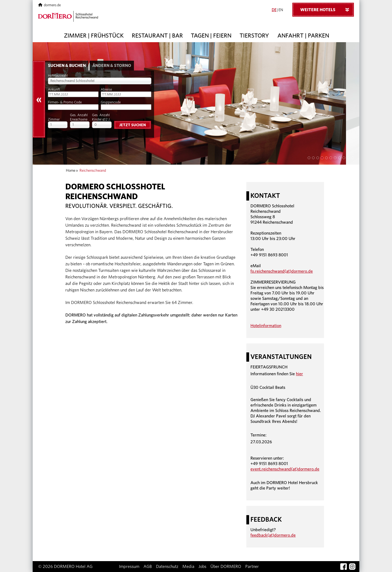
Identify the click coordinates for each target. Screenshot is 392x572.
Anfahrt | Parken (303, 36)
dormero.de (49, 5)
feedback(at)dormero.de (273, 535)
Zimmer (54, 120)
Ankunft (54, 90)
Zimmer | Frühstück (94, 36)
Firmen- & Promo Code (65, 102)
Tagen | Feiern (211, 36)
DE (274, 10)
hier (299, 374)
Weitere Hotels (327, 10)
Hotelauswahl (58, 76)
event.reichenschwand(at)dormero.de (285, 469)
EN (281, 10)
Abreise (106, 90)
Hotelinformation (266, 326)
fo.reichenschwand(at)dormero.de (282, 271)
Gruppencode (111, 102)
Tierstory (254, 36)
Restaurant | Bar (157, 36)
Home (71, 171)
